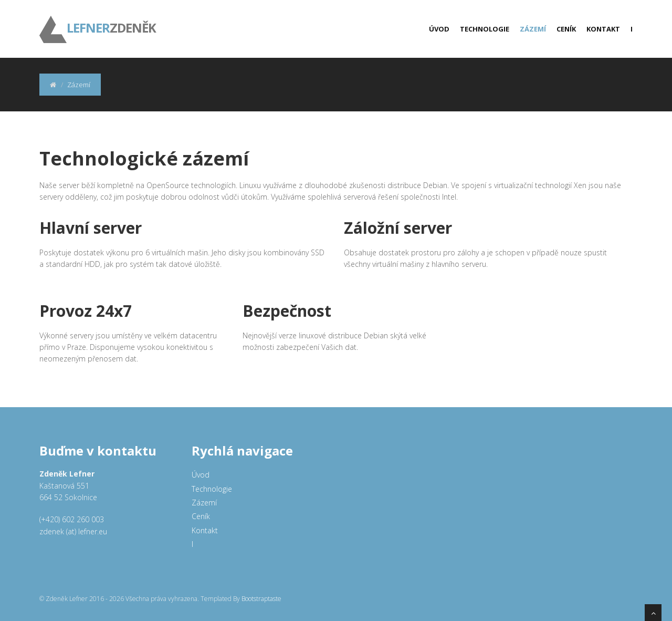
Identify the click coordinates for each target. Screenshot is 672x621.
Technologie (485, 29)
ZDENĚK (98, 21)
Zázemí (533, 29)
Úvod (439, 29)
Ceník (566, 29)
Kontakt (603, 29)
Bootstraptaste (261, 599)
